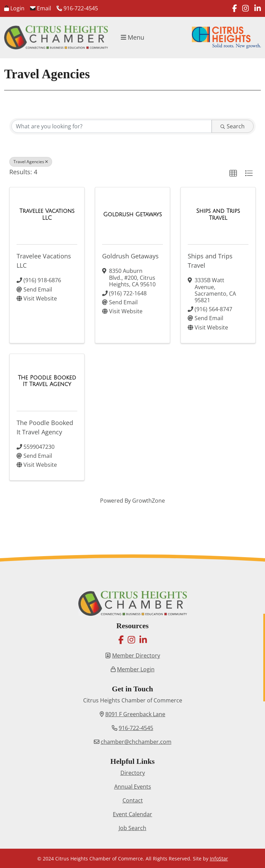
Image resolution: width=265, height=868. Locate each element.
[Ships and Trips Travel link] (218, 214)
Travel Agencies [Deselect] (31, 162)
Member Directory (136, 655)
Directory (133, 773)
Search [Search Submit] (233, 126)
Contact (133, 800)
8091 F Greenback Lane (135, 714)
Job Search (132, 828)
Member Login (136, 669)
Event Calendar (132, 814)
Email (41, 8)
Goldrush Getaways (130, 256)
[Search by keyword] (112, 126)
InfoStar (219, 859)
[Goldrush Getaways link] (132, 215)
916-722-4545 (77, 8)
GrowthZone (149, 501)
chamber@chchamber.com (136, 742)
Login (14, 8)
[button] (233, 174)
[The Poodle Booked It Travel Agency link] (47, 381)
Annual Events (133, 787)
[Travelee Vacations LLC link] (47, 214)
